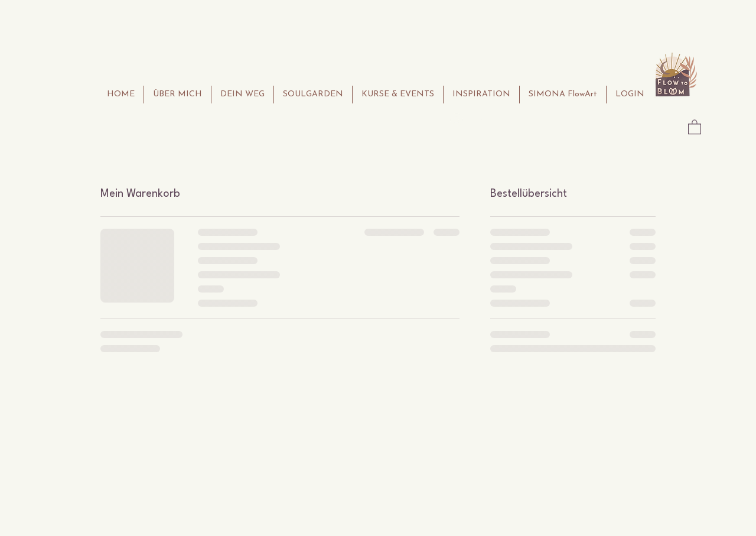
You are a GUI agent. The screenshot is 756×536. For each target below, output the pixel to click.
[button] (695, 126)
